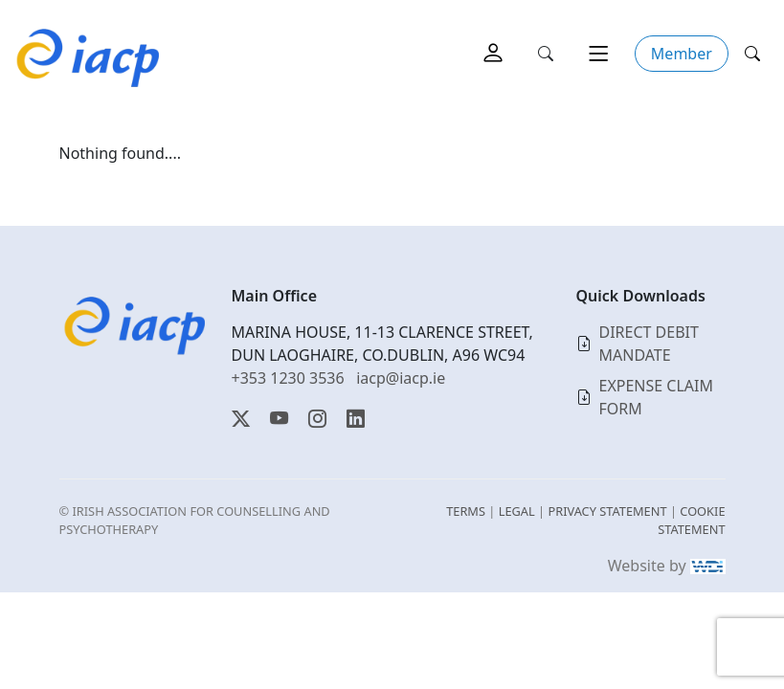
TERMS (466, 511)
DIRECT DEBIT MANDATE (649, 344)
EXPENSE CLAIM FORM (657, 397)
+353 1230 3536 (288, 378)
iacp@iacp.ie (401, 378)
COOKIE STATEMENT (691, 520)
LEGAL (517, 511)
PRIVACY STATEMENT (607, 511)
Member (682, 54)
